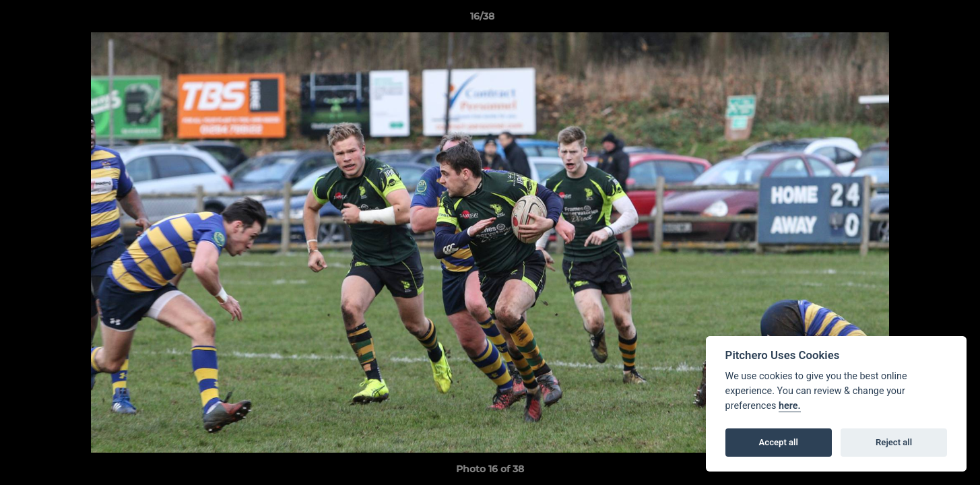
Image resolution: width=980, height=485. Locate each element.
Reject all (894, 442)
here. (790, 406)
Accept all (779, 442)
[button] (923, 20)
